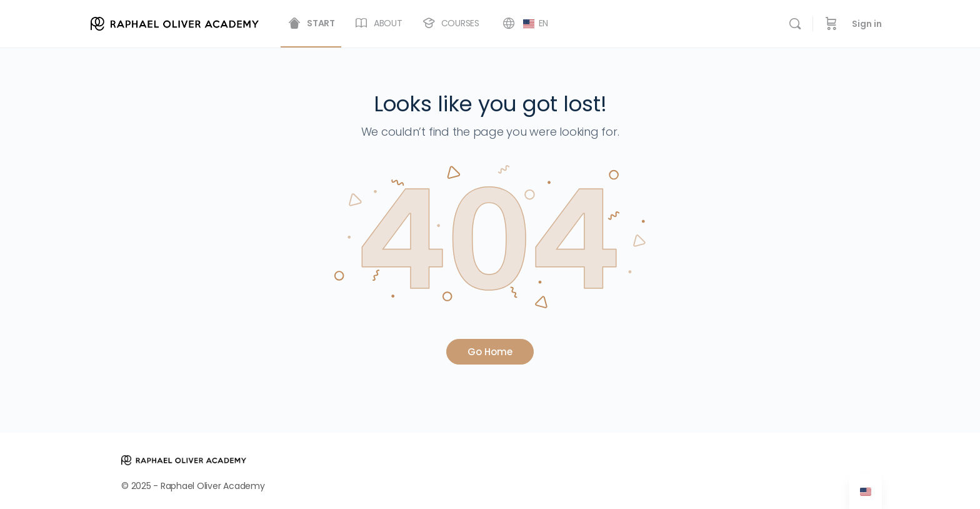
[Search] (795, 24)
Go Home (490, 352)
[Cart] (831, 24)
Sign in (867, 24)
